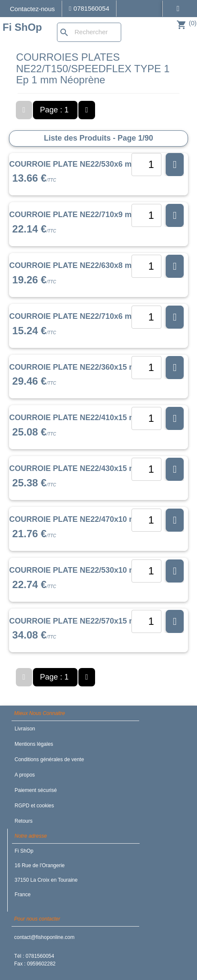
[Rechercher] (89, 32)
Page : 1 (55, 110)
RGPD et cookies (34, 806)
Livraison (25, 729)
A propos (25, 775)
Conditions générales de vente (49, 759)
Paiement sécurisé (36, 790)
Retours (24, 821)
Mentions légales (34, 744)
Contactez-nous (32, 9)
